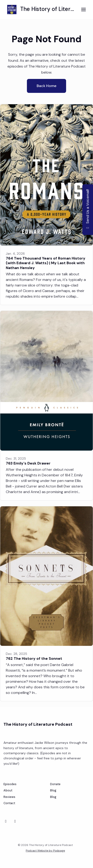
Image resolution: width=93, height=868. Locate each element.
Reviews (9, 797)
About (8, 790)
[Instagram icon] (15, 821)
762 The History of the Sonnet (34, 658)
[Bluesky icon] (6, 821)
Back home (46, 86)
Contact (9, 803)
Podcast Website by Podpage (45, 851)
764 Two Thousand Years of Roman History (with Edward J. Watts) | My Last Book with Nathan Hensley (46, 263)
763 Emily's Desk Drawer (28, 463)
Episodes (10, 784)
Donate (55, 784)
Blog (53, 790)
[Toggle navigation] (83, 10)
